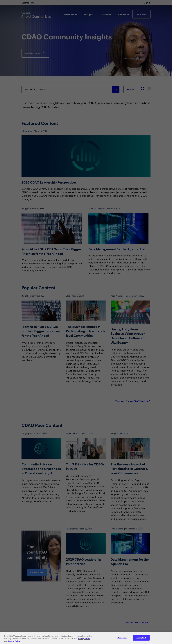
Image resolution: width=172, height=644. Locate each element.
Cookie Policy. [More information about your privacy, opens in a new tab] (14, 641)
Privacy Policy (84, 639)
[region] (86, 638)
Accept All (141, 638)
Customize (122, 638)
